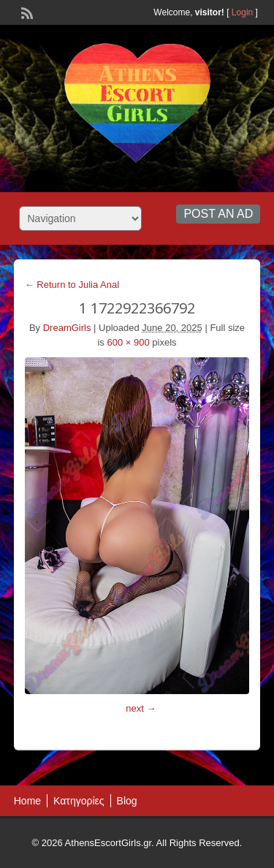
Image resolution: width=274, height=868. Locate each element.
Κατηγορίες (79, 801)
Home (27, 801)
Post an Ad (218, 214)
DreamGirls (67, 328)
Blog (127, 801)
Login (242, 12)
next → (141, 708)
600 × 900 (128, 342)
